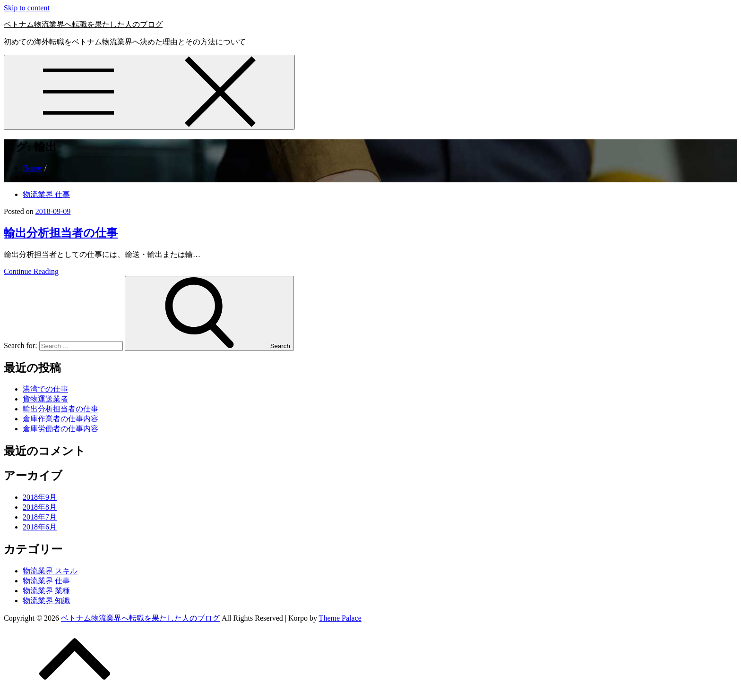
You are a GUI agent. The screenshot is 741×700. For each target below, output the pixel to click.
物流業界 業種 (46, 591)
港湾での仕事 (45, 389)
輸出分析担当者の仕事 (61, 233)
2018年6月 (40, 527)
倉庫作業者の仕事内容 (60, 419)
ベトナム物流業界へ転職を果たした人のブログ (83, 24)
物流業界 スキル (50, 571)
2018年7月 (40, 517)
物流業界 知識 (46, 601)
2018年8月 (40, 507)
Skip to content (27, 8)
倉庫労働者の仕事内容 (60, 429)
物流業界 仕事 (46, 194)
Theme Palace (340, 618)
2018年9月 (40, 497)
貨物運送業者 (45, 399)
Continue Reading (31, 271)
